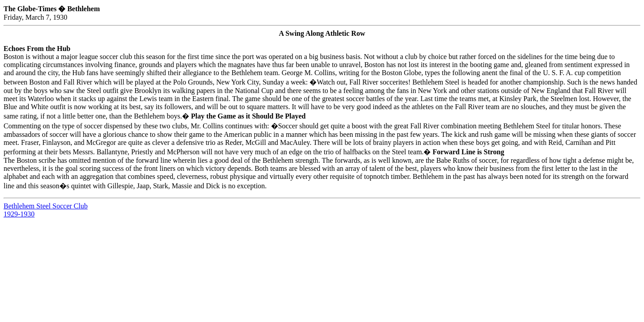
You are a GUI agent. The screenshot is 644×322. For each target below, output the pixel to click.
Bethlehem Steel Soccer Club (46, 206)
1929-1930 (19, 214)
